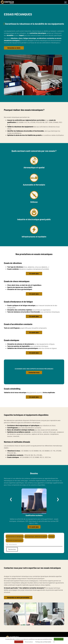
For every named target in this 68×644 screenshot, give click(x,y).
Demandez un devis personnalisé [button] (18, 598)
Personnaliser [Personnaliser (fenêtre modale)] (29, 642)
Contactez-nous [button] (34, 372)
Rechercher (12, 549)
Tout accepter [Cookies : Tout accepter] (59, 639)
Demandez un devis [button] (14, 48)
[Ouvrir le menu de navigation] (65, 2)
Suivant (58, 499)
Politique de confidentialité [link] (43, 642)
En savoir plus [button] (34, 274)
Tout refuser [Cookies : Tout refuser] (19, 642)
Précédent (11, 499)
